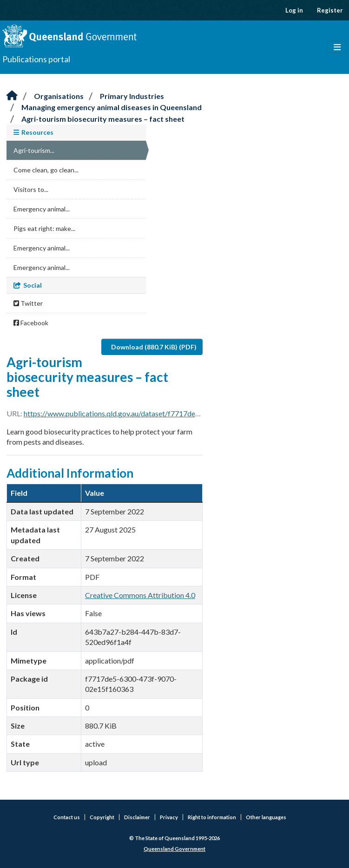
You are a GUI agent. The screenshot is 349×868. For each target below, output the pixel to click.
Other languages (266, 817)
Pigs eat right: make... (44, 228)
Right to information (212, 817)
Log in (294, 10)
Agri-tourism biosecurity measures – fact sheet (103, 119)
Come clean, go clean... (46, 170)
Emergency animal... (42, 209)
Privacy (169, 817)
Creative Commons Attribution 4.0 (140, 595)
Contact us (67, 817)
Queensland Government (174, 849)
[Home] (12, 96)
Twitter (28, 303)
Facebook (31, 323)
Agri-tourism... (34, 150)
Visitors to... (31, 189)
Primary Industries (132, 96)
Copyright (102, 817)
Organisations (59, 96)
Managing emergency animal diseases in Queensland (112, 107)
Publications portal (36, 59)
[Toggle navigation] (337, 47)
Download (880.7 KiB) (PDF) (154, 347)
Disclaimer (137, 817)
